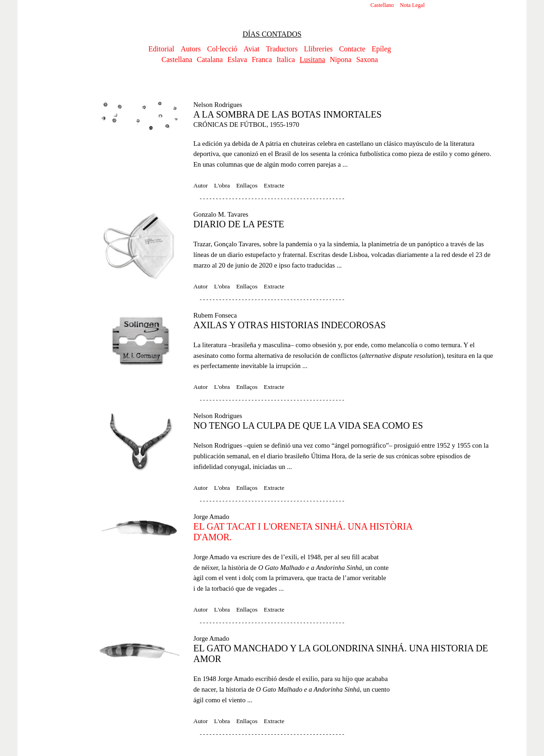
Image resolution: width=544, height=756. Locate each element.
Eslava (238, 59)
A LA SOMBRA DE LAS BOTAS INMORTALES (287, 114)
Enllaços (247, 185)
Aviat (252, 49)
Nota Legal (412, 5)
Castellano (382, 5)
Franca (262, 59)
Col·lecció (222, 49)
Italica (286, 59)
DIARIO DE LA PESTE (239, 224)
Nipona (341, 59)
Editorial (161, 49)
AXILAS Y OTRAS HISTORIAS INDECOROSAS (290, 325)
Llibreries (318, 49)
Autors (191, 49)
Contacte (352, 49)
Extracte (274, 185)
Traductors (282, 49)
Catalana (210, 59)
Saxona (367, 59)
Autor (201, 185)
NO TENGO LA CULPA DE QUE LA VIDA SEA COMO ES (308, 425)
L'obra (222, 185)
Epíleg (381, 49)
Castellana (177, 59)
